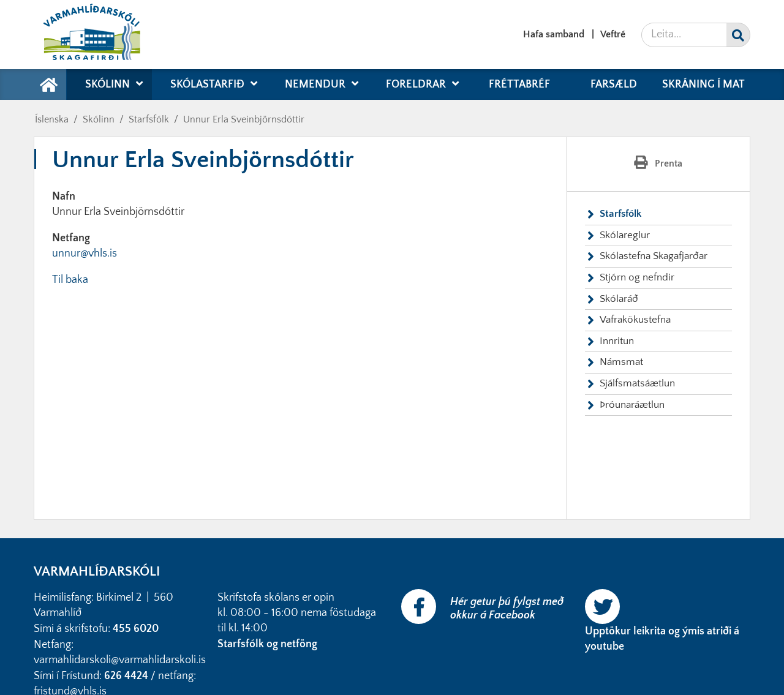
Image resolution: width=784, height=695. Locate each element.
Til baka (70, 280)
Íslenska (52, 119)
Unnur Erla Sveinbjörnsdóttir (244, 119)
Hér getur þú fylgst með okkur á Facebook (507, 609)
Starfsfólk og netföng (269, 644)
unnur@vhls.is (85, 254)
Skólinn (99, 119)
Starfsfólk (149, 119)
